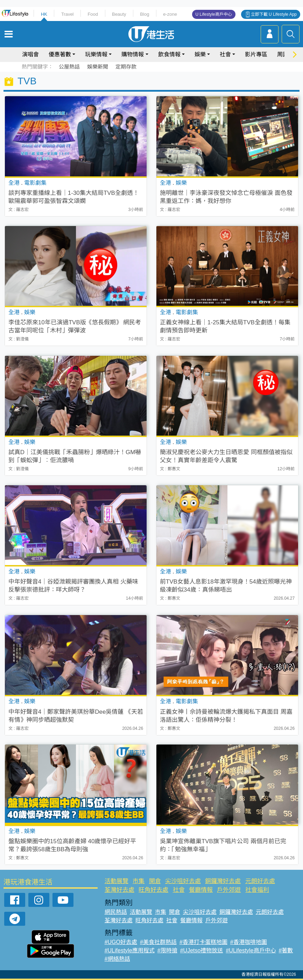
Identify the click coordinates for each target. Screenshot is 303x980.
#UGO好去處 (121, 942)
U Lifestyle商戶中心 (214, 14)
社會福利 (257, 890)
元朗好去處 (260, 881)
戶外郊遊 (229, 890)
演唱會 (30, 54)
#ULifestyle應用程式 (130, 950)
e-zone (170, 14)
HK (44, 14)
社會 (225, 54)
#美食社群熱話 (158, 942)
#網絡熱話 (117, 959)
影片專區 (256, 54)
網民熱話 (116, 912)
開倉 (155, 881)
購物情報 (133, 54)
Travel (68, 14)
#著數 (286, 950)
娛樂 (200, 54)
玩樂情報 (96, 54)
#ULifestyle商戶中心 (251, 950)
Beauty (119, 14)
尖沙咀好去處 (183, 881)
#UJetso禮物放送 (202, 950)
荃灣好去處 (119, 890)
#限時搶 (167, 950)
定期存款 (126, 67)
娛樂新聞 (98, 67)
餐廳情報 (201, 890)
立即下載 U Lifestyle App (274, 14)
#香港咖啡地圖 (249, 942)
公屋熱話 (69, 67)
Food (93, 14)
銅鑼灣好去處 (223, 881)
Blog (145, 14)
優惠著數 (60, 54)
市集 (139, 881)
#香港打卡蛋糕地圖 (203, 942)
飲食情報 (169, 54)
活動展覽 (117, 881)
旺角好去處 (153, 890)
